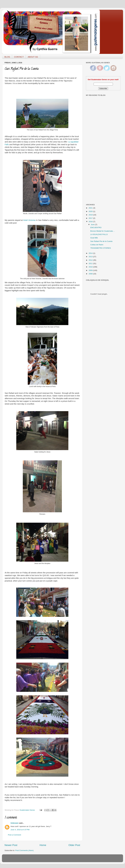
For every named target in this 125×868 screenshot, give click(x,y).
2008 (91, 274)
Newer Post (11, 845)
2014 (91, 253)
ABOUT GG (33, 57)
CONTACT (19, 57)
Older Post (74, 845)
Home (43, 845)
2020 (91, 211)
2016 (91, 222)
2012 (91, 260)
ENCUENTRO (96, 228)
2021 (91, 208)
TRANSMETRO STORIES (101, 248)
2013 (91, 257)
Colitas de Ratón (97, 245)
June (93, 225)
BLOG (7, 57)
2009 (91, 270)
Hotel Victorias (29, 220)
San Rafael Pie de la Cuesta (101, 241)
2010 (91, 267)
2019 (91, 215)
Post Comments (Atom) (24, 850)
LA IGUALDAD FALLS (99, 234)
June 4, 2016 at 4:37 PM (20, 830)
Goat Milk (94, 238)
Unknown (15, 823)
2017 (91, 218)
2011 (91, 263)
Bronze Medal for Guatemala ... (103, 231)
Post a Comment (15, 835)
